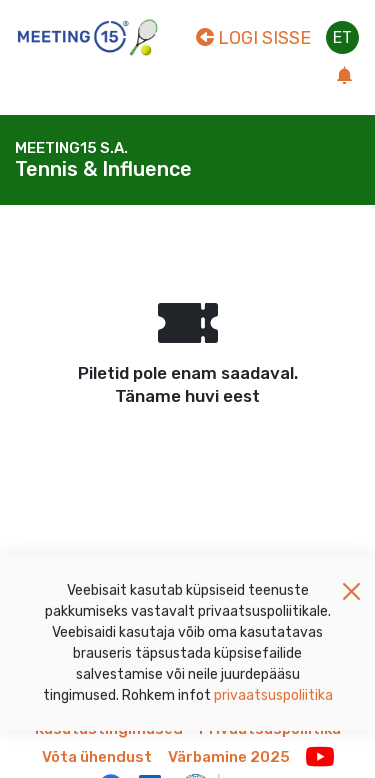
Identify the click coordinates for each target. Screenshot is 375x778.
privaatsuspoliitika (273, 701)
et (342, 37)
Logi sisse (253, 38)
